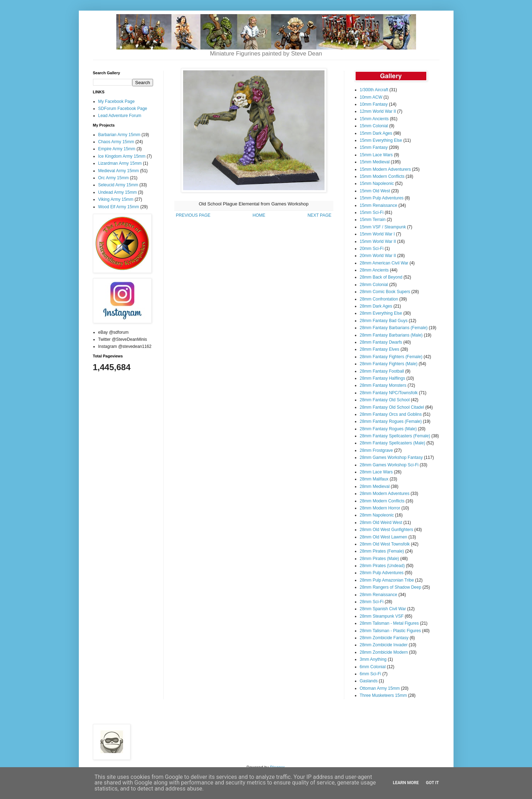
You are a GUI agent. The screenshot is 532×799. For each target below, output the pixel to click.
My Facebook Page (116, 101)
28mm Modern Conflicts (382, 501)
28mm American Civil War (384, 263)
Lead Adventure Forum (120, 116)
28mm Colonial (374, 285)
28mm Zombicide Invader (384, 645)
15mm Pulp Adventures (382, 198)
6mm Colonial (373, 667)
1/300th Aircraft (374, 90)
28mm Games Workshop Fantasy (391, 457)
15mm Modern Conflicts (382, 176)
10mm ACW (371, 97)
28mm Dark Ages (376, 306)
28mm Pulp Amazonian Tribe (387, 580)
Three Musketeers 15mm (383, 695)
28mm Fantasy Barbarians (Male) (391, 335)
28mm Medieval (375, 486)
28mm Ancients (374, 270)
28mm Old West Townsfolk (385, 544)
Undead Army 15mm (118, 192)
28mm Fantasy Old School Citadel (392, 407)
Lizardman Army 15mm (120, 163)
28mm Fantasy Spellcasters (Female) (395, 436)
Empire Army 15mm (117, 149)
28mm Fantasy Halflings (383, 378)
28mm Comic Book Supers (385, 292)
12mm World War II (378, 111)
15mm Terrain (373, 220)
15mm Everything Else (381, 140)
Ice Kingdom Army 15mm (122, 156)
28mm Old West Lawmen (384, 537)
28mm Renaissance (379, 595)
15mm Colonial (374, 126)
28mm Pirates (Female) (382, 551)
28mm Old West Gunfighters (387, 530)
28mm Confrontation (379, 299)
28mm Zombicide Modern (384, 652)
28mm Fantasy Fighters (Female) (391, 357)
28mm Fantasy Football (382, 371)
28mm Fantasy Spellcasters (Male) (393, 443)
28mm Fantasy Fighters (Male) (389, 364)
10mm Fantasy (374, 104)
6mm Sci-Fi (371, 674)
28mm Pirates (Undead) (382, 566)
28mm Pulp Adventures (382, 573)
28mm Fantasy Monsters (383, 385)
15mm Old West (375, 191)
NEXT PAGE (320, 215)
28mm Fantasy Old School (385, 400)
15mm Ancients (374, 119)
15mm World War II (378, 241)
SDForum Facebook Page (123, 109)
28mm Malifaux (374, 479)
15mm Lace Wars (376, 155)
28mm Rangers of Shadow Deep (391, 587)
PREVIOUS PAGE (193, 215)
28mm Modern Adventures (385, 494)
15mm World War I (377, 234)
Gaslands (369, 681)
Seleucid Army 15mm (118, 185)
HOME (259, 215)
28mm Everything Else (381, 313)
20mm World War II (378, 256)
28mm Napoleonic (377, 515)
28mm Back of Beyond (381, 277)
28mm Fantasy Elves (380, 349)
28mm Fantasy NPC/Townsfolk (389, 393)
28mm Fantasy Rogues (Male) (388, 429)
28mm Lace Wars (376, 472)
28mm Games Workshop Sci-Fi (389, 465)
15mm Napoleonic (377, 183)
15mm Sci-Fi (372, 212)
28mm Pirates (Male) (379, 559)
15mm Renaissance (379, 205)
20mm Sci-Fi (372, 249)
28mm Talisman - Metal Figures (389, 623)
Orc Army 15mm (114, 178)
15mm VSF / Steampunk (383, 227)
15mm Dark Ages (376, 133)
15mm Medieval (375, 162)
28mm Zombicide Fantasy (384, 638)
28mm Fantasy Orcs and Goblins (391, 414)
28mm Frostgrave (376, 450)
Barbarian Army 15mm (119, 135)
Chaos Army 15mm (116, 142)
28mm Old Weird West (381, 523)
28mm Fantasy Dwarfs (381, 342)
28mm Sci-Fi (372, 602)
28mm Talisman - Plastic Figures (390, 631)
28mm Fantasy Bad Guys (384, 321)
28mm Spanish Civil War (383, 609)
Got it (432, 783)
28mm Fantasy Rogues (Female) (391, 421)
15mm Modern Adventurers (385, 169)
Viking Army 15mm (116, 199)
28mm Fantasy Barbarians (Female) (394, 328)
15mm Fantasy (374, 147)
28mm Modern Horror (380, 508)
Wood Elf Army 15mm (119, 207)
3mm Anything (373, 659)
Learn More (406, 783)
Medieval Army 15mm (119, 171)
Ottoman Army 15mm (380, 688)
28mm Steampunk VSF (382, 616)
